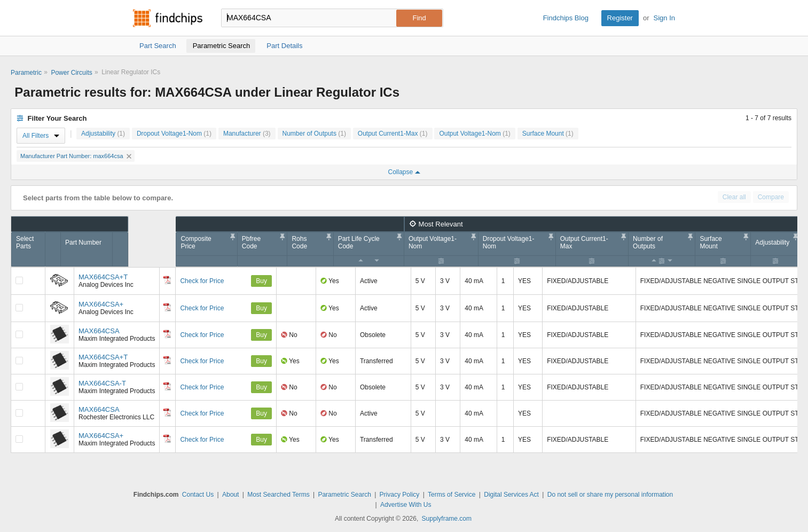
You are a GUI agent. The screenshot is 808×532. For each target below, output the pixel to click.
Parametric (26, 73)
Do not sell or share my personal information (610, 495)
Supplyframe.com (447, 519)
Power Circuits (71, 73)
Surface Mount (548, 134)
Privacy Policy (400, 495)
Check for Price (202, 281)
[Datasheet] (167, 280)
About (230, 495)
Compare (771, 197)
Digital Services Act (511, 495)
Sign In (664, 18)
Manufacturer (247, 134)
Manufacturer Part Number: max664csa (76, 156)
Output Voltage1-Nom (474, 134)
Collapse (404, 172)
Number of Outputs (314, 134)
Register (620, 18)
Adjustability (103, 134)
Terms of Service (452, 495)
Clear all (734, 197)
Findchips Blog (566, 18)
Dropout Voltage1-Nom (174, 134)
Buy (261, 281)
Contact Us (198, 495)
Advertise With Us (406, 505)
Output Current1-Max (393, 134)
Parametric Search (344, 495)
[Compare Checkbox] (19, 280)
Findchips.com (168, 18)
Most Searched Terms (279, 495)
